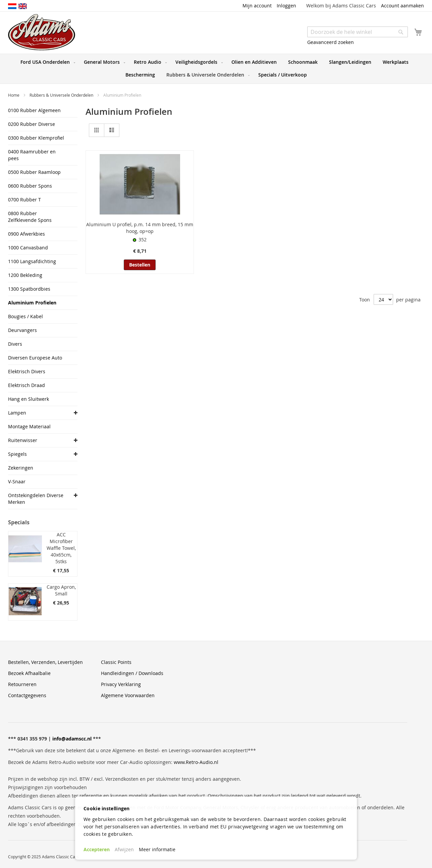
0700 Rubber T (24, 200)
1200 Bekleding (25, 275)
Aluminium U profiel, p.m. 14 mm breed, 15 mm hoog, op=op (140, 228)
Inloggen (286, 6)
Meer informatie (157, 849)
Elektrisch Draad (26, 385)
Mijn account (257, 6)
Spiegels (17, 454)
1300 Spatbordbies (29, 289)
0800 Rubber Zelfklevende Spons (30, 217)
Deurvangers (22, 330)
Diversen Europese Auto (35, 358)
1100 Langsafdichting (32, 261)
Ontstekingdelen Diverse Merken (36, 499)
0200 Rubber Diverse (32, 124)
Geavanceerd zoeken (331, 42)
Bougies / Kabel (25, 316)
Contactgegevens (27, 695)
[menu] (216, 69)
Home (14, 95)
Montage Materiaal (29, 426)
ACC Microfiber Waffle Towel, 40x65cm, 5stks (61, 548)
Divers (15, 344)
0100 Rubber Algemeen (34, 110)
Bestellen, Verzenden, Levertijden (45, 662)
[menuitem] (46, 62)
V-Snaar (17, 481)
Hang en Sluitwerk (29, 399)
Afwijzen (124, 849)
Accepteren (97, 849)
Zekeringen (21, 468)
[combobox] (358, 32)
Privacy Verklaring (121, 684)
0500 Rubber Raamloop (34, 172)
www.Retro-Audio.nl (196, 762)
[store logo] (42, 32)
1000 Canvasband (28, 248)
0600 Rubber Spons (30, 186)
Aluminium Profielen (32, 303)
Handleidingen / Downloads (132, 673)
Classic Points (116, 662)
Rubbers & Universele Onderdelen (62, 95)
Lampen (17, 413)
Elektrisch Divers (27, 371)
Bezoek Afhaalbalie (29, 673)
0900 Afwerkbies (26, 234)
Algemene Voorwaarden (128, 695)
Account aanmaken (402, 6)
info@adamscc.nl (72, 739)
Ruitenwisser (23, 440)
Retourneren (22, 684)
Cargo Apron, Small (61, 590)
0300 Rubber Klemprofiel (36, 138)
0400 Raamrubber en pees (32, 155)
